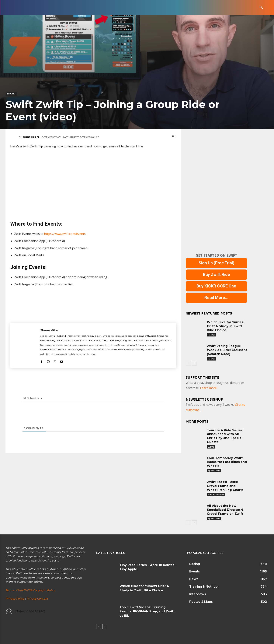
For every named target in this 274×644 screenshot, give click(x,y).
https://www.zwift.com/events (65, 234)
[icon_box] (25, 611)
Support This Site (202, 377)
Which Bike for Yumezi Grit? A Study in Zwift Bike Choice (226, 326)
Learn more (208, 388)
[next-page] (194, 363)
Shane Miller (31, 137)
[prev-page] (188, 363)
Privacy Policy (15, 599)
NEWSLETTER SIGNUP (204, 399)
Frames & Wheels (216, 494)
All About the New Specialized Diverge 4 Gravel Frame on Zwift (225, 510)
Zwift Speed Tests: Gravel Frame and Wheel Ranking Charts (225, 486)
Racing (11, 94)
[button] (261, 8)
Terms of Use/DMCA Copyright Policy (30, 590)
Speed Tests (214, 471)
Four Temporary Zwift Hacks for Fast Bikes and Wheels (227, 462)
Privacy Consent (37, 599)
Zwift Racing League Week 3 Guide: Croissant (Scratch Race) (227, 350)
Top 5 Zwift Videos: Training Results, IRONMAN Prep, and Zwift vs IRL (147, 611)
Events (211, 447)
